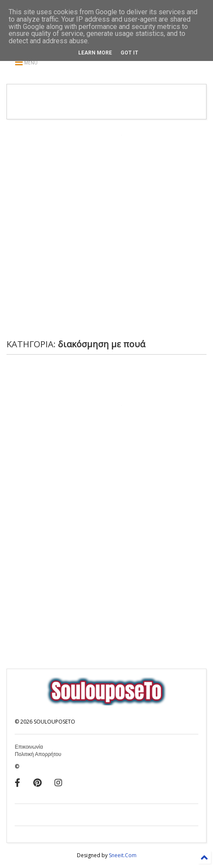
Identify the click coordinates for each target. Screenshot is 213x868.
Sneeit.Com (123, 855)
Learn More (95, 53)
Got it (129, 53)
